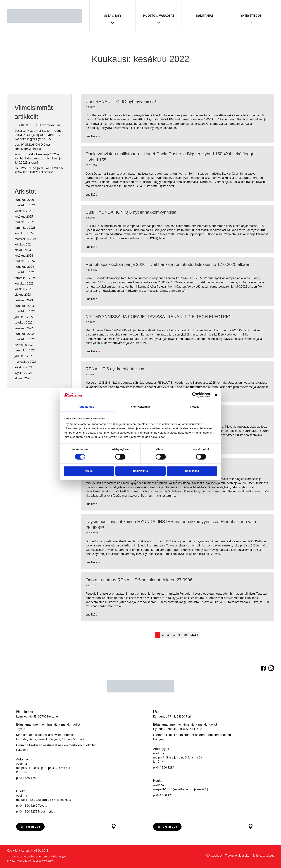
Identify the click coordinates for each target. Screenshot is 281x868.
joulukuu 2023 (24, 283)
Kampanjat (205, 16)
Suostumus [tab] (87, 407)
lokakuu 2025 (23, 211)
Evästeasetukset (263, 855)
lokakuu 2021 (23, 367)
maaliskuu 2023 (25, 311)
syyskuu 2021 (23, 373)
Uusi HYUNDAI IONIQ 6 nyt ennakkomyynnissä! (32, 147)
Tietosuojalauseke (237, 855)
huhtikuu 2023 (24, 306)
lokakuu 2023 (23, 289)
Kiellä (89, 471)
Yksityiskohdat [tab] (140, 407)
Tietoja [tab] (194, 407)
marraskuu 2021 (25, 362)
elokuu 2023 (23, 295)
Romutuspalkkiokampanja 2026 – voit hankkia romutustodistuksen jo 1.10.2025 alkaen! (38, 158)
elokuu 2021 (23, 378)
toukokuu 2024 (25, 261)
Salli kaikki (192, 471)
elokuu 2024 (23, 250)
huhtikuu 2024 (24, 267)
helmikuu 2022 (24, 345)
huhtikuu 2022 (24, 334)
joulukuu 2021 (24, 356)
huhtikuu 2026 (24, 200)
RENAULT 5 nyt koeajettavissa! (116, 369)
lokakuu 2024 (23, 244)
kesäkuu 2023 (24, 300)
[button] (30, 827)
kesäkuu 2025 (24, 217)
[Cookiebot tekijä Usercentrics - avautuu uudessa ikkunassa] (195, 395)
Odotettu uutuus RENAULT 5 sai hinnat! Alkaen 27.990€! (140, 580)
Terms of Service (37, 861)
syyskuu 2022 (23, 322)
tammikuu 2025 (25, 228)
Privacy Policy (15, 861)
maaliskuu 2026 (25, 205)
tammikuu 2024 (25, 278)
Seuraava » (191, 635)
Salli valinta (141, 471)
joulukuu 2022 (24, 317)
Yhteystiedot (251, 16)
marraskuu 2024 (25, 239)
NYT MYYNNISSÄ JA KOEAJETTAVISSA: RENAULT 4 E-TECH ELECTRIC (39, 170)
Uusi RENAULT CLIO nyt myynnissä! (38, 125)
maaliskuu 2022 (25, 339)
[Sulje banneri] (216, 395)
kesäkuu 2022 (24, 328)
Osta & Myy (113, 16)
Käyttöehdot (214, 855)
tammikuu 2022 (25, 350)
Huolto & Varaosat (159, 16)
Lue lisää (93, 136)
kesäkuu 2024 (24, 256)
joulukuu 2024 (24, 233)
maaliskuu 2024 (25, 272)
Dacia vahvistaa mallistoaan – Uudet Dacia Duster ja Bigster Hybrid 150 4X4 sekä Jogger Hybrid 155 (39, 135)
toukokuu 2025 (25, 222)
